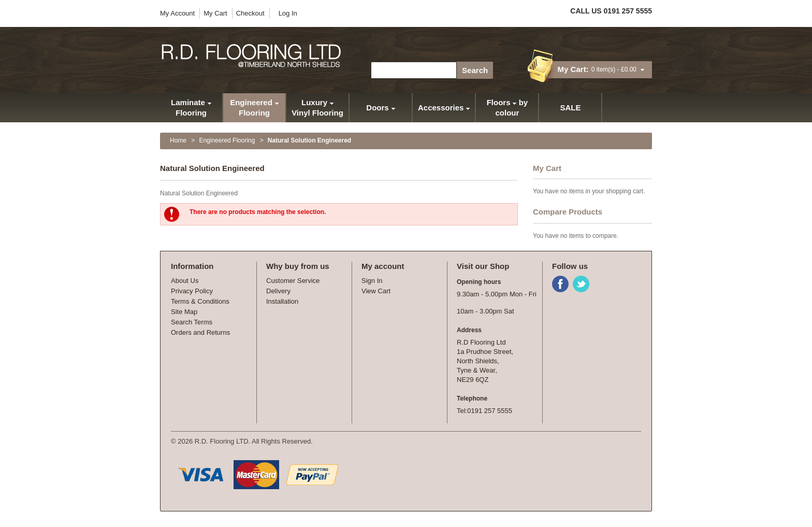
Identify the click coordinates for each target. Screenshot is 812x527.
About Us (185, 281)
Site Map (184, 312)
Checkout (250, 13)
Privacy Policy (192, 291)
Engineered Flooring (227, 140)
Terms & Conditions (200, 301)
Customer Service (293, 281)
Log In (288, 13)
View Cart (376, 291)
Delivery (278, 291)
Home (178, 140)
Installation (282, 301)
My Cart (215, 13)
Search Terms (192, 322)
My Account (177, 13)
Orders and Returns (200, 332)
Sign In (372, 281)
